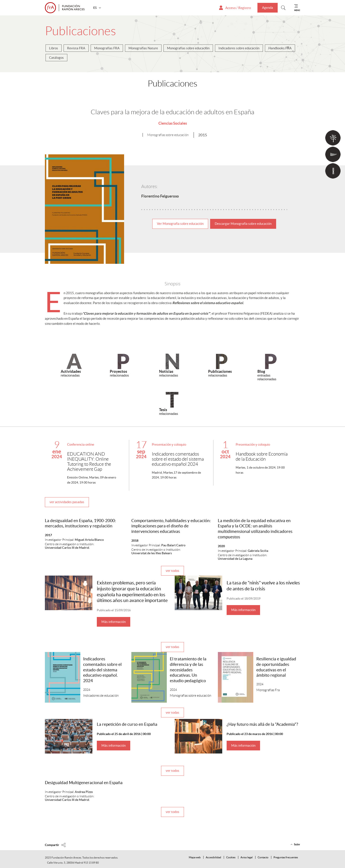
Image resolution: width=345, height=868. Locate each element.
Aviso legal (247, 857)
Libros (54, 48)
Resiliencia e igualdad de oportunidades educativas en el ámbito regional (276, 667)
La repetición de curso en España (127, 724)
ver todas (172, 647)
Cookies (231, 857)
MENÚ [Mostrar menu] (297, 10)
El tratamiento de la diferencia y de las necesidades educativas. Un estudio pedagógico (188, 670)
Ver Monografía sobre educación (180, 224)
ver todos (172, 571)
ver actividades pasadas (67, 502)
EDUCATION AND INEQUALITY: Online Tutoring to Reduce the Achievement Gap (89, 462)
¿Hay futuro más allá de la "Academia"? (262, 724)
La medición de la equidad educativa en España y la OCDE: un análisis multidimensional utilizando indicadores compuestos (255, 529)
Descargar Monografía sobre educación (243, 224)
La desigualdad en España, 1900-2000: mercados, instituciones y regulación (80, 523)
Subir (297, 844)
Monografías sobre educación (188, 48)
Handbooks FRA (280, 48)
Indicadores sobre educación (239, 48)
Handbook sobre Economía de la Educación (262, 457)
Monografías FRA (107, 48)
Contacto (263, 857)
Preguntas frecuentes (286, 857)
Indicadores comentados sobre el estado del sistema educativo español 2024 (178, 459)
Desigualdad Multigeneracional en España (84, 783)
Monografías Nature (143, 48)
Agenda (268, 8)
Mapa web (195, 857)
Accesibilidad (213, 857)
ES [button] (95, 8)
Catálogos (56, 58)
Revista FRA (76, 48)
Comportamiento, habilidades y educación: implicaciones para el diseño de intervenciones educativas (171, 526)
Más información (114, 622)
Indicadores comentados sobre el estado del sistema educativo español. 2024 (102, 670)
